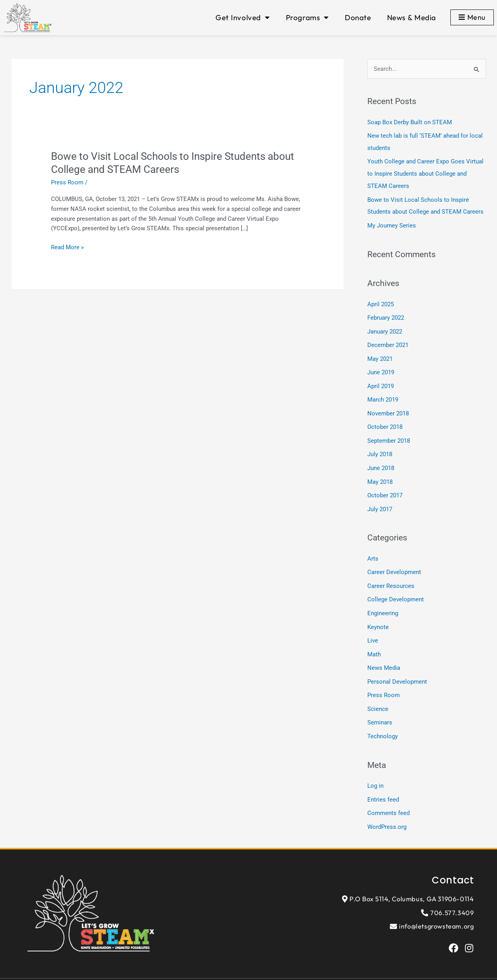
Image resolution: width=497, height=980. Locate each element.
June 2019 (381, 368)
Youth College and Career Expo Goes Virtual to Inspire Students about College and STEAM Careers (425, 172)
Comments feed (388, 800)
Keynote (378, 618)
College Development (396, 591)
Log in (375, 774)
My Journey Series (392, 223)
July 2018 (380, 448)
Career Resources (391, 578)
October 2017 (385, 488)
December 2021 (388, 341)
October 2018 (385, 422)
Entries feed (383, 787)
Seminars (380, 711)
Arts (373, 551)
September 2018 (389, 435)
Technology (383, 724)
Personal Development (397, 671)
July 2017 (380, 502)
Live (373, 631)
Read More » (67, 247)
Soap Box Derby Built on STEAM (410, 122)
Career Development (394, 564)
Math (374, 644)
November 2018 (388, 408)
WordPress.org (387, 814)
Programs (307, 18)
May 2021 (380, 355)
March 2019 (383, 395)
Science (378, 698)
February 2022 (386, 315)
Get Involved (243, 18)
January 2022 (385, 328)
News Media (384, 658)
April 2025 (381, 301)
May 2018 (380, 475)
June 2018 (381, 462)
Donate (358, 17)
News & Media (412, 17)
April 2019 (381, 381)
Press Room (67, 182)
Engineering (383, 605)
